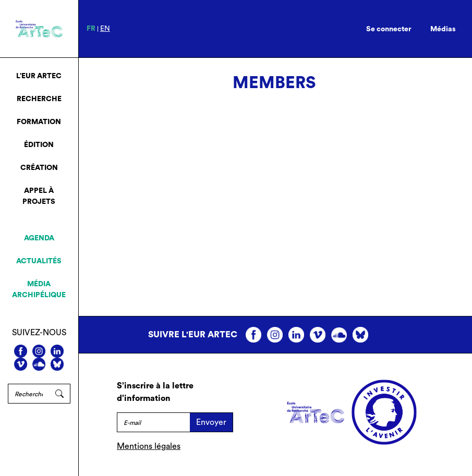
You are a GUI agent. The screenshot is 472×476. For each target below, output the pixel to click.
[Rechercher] (28, 394)
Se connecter (389, 29)
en (105, 29)
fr (91, 29)
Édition (39, 145)
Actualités (39, 261)
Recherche (39, 99)
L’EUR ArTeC (39, 76)
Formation (39, 122)
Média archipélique (39, 290)
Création (39, 168)
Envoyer (211, 422)
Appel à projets (39, 196)
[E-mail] (153, 422)
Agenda (39, 238)
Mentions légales (149, 446)
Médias (443, 29)
